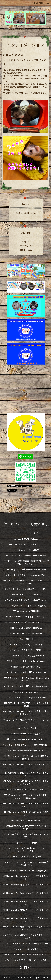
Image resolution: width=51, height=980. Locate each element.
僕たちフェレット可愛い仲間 (26, 524)
